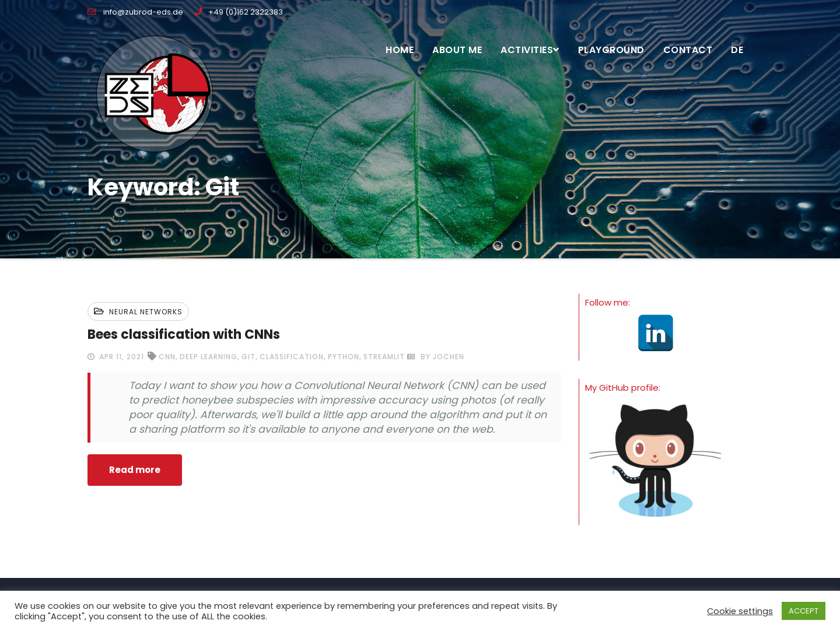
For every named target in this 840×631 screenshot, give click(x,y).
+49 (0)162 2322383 (239, 12)
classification (292, 357)
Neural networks (146, 312)
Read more (135, 470)
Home (400, 50)
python (344, 357)
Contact (688, 50)
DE (737, 50)
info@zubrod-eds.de (135, 12)
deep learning (209, 357)
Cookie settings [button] (740, 611)
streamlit (384, 357)
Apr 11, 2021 (120, 357)
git (249, 357)
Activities (530, 50)
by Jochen (436, 357)
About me (457, 50)
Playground (611, 50)
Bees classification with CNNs (184, 334)
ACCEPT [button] (804, 611)
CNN (167, 357)
